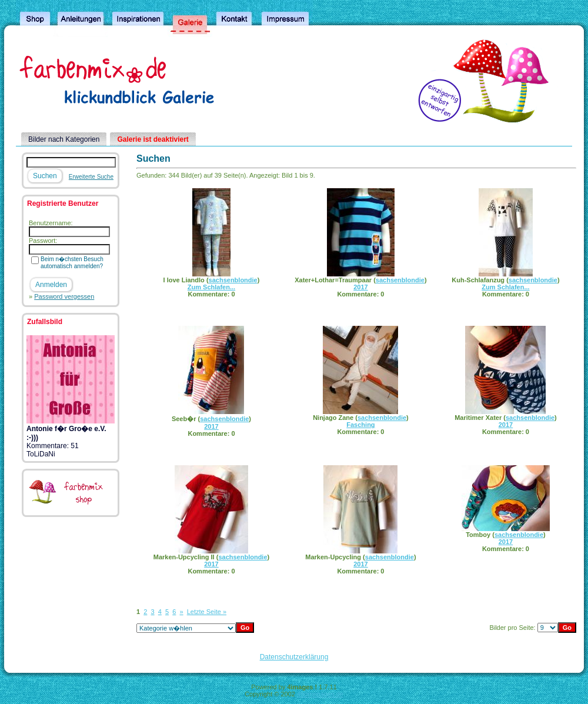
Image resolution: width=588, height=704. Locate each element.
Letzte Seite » (207, 612)
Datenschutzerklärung (294, 657)
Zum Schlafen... (211, 287)
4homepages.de (320, 694)
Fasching (360, 425)
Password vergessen (64, 296)
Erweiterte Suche (91, 177)
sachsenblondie (233, 280)
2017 (360, 287)
